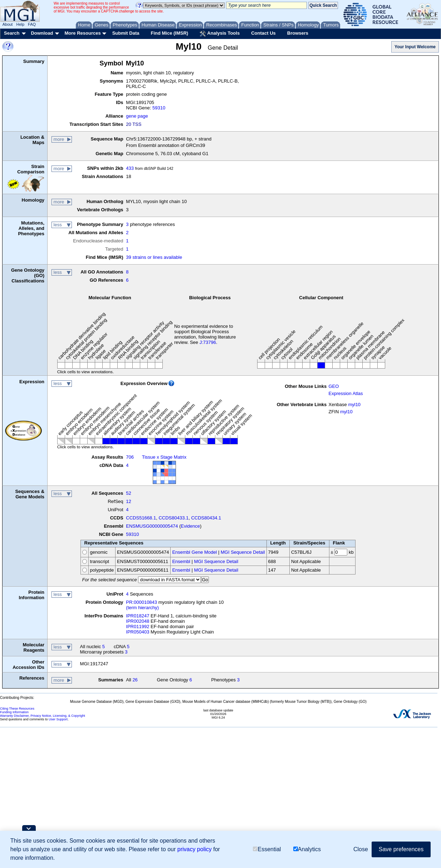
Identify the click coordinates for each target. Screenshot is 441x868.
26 (135, 680)
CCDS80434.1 (206, 518)
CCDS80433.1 (173, 518)
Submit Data (126, 33)
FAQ (32, 24)
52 (128, 493)
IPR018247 (138, 616)
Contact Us (263, 33)
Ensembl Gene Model (194, 552)
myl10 (354, 405)
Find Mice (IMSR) (169, 33)
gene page (137, 116)
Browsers (298, 33)
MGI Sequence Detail (243, 552)
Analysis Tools (220, 34)
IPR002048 (138, 621)
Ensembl (181, 561)
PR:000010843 (141, 602)
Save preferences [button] (401, 849)
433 (130, 168)
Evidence (190, 526)
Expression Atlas (346, 393)
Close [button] (361, 849)
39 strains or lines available (154, 257)
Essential (267, 849)
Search (12, 33)
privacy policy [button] (195, 849)
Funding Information (14, 712)
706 (130, 457)
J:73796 (208, 342)
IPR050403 (138, 632)
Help (20, 24)
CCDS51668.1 (141, 518)
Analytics (307, 849)
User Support (58, 719)
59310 (159, 108)
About (8, 24)
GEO (334, 386)
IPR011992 (138, 627)
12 (128, 501)
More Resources (82, 33)
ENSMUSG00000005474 (152, 526)
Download (42, 33)
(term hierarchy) (142, 608)
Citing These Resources (17, 709)
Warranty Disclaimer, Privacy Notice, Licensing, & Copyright (43, 716)
